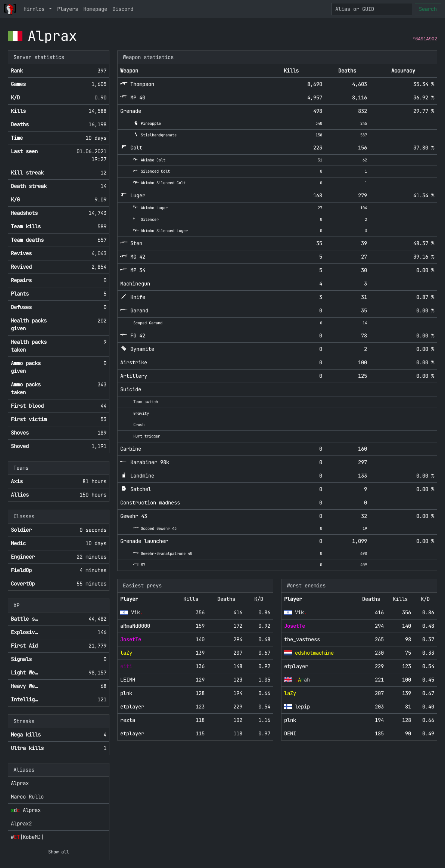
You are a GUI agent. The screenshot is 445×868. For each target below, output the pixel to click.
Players (68, 9)
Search (428, 9)
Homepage (95, 9)
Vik (137, 612)
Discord (123, 9)
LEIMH (128, 680)
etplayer (132, 733)
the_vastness (302, 639)
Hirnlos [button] (35, 9)
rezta (128, 720)
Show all (59, 852)
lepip (302, 707)
